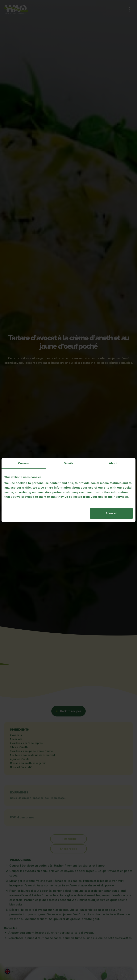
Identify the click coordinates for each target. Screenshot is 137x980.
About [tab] (113, 463)
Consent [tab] (24, 463)
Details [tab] (68, 463)
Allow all (112, 513)
